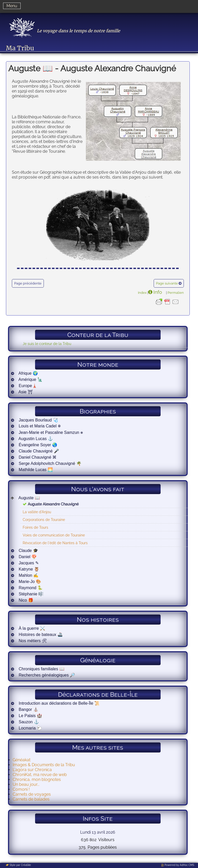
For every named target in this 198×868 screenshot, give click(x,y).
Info (158, 292)
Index (142, 293)
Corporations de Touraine (44, 520)
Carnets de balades (31, 799)
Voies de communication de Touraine (54, 535)
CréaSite (26, 865)
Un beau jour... (26, 784)
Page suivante (167, 283)
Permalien (176, 293)
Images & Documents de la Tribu (44, 765)
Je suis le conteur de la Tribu (47, 344)
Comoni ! (21, 789)
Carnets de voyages (32, 794)
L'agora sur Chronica (32, 770)
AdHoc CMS (187, 865)
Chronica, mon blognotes (37, 779)
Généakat (22, 760)
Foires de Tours (35, 527)
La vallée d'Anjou (37, 512)
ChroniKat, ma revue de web (40, 775)
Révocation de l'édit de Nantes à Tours (55, 543)
